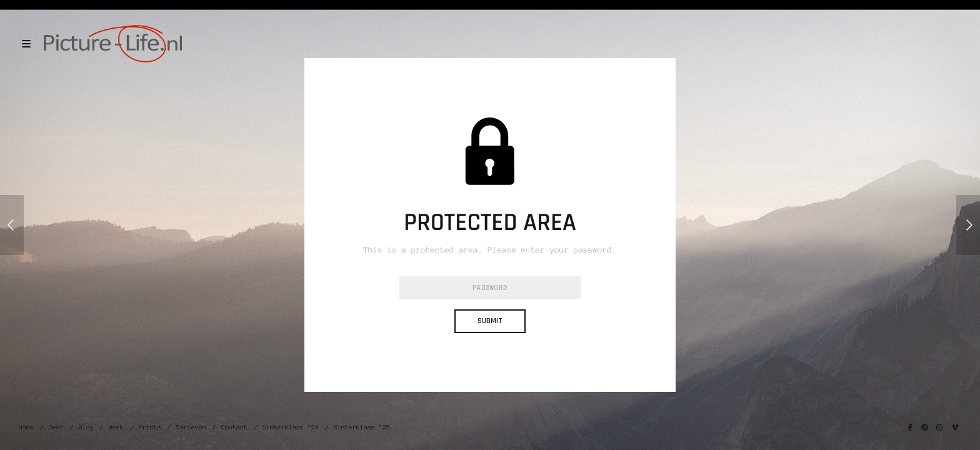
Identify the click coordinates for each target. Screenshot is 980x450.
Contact (234, 427)
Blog (86, 427)
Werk (116, 427)
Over (56, 427)
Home (26, 427)
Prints (150, 427)
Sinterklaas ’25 (362, 427)
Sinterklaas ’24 (291, 427)
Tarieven (191, 427)
